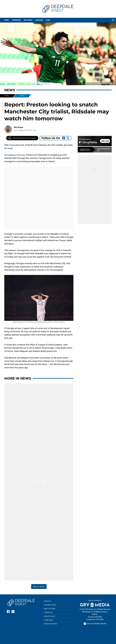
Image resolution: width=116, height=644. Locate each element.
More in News (18, 378)
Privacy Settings (51, 624)
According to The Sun (15, 155)
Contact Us (49, 612)
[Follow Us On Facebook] (64, 138)
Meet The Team (50, 609)
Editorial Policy (50, 605)
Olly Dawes (19, 127)
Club (48, 20)
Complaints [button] (49, 620)
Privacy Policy (50, 616)
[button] (113, 20)
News (7, 20)
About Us (48, 601)
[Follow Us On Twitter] (68, 138)
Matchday (28, 20)
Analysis (39, 20)
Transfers (16, 20)
